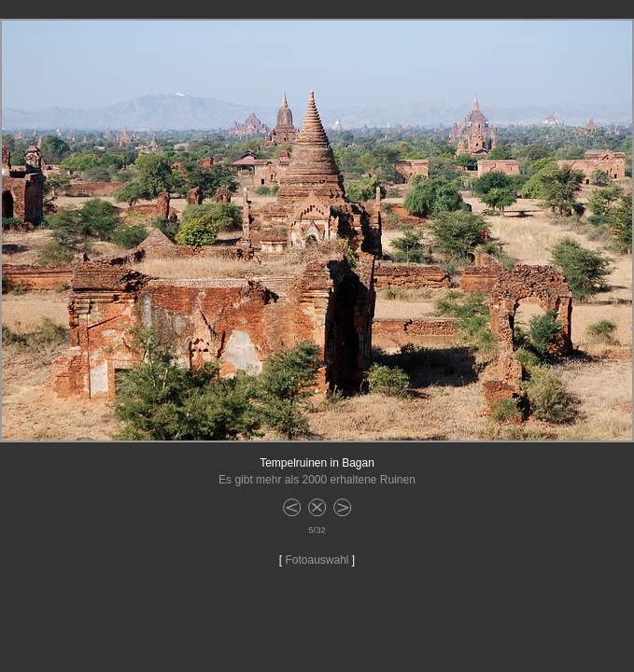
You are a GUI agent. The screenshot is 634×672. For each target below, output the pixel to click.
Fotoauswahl (317, 560)
